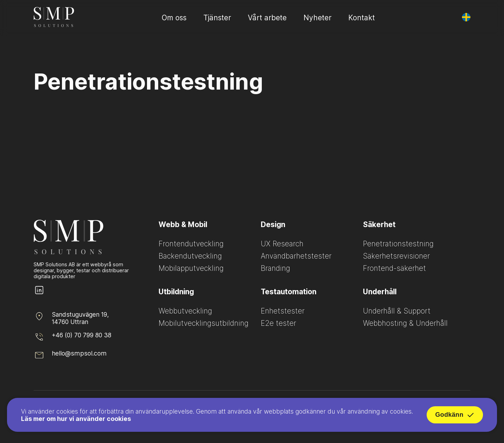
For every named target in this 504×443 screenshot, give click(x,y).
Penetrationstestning (398, 244)
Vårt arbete (267, 18)
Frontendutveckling (191, 244)
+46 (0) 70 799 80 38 (82, 335)
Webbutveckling (185, 311)
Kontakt (362, 18)
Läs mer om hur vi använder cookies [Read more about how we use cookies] (76, 420)
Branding (275, 268)
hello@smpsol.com (79, 353)
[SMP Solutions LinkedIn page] (39, 294)
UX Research (282, 244)
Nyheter (317, 18)
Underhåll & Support (397, 311)
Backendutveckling (190, 256)
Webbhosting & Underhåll (405, 323)
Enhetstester (283, 311)
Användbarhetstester (296, 256)
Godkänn (455, 417)
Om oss (174, 18)
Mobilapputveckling (191, 268)
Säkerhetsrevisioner (396, 256)
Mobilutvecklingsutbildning (204, 323)
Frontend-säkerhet (394, 268)
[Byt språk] (466, 17)
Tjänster (217, 18)
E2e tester (278, 323)
